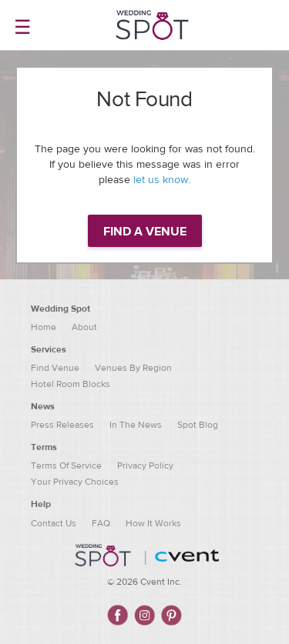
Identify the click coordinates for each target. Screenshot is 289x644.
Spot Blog (198, 425)
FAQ (101, 523)
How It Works (153, 523)
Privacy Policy (145, 465)
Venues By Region (133, 368)
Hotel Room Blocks (71, 384)
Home (44, 327)
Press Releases (62, 425)
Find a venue (145, 232)
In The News (136, 425)
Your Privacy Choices (75, 482)
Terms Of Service (66, 465)
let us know (161, 180)
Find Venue (55, 368)
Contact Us (54, 523)
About (84, 327)
